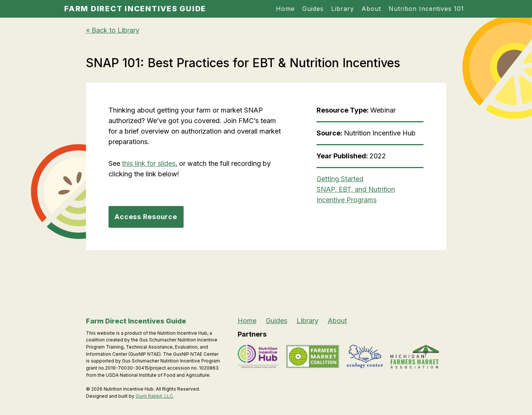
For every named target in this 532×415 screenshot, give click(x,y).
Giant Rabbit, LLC (154, 396)
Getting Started (340, 179)
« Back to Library (113, 30)
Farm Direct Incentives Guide (135, 9)
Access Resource (146, 217)
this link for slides (149, 163)
